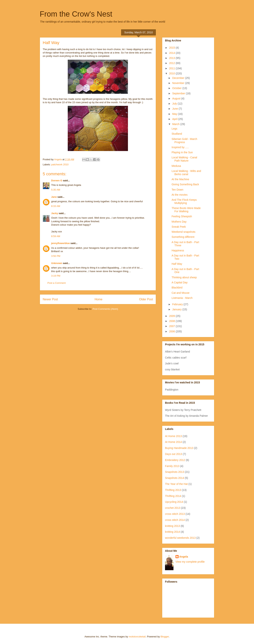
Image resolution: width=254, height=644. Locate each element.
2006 (172, 331)
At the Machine (180, 179)
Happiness (178, 250)
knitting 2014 (172, 532)
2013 (172, 58)
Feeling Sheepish (182, 216)
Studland (177, 134)
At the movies (180, 195)
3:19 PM (56, 276)
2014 (172, 53)
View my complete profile (190, 562)
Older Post (146, 299)
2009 (172, 316)
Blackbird (177, 288)
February (178, 304)
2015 (172, 48)
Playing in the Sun (182, 152)
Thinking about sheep (184, 277)
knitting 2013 (172, 526)
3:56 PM (56, 256)
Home (99, 299)
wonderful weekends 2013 (180, 538)
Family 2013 (172, 466)
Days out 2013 (173, 454)
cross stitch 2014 (175, 520)
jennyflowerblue (60, 243)
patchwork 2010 (60, 164)
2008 (172, 321)
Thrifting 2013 (173, 490)
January (177, 309)
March (176, 124)
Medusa (176, 166)
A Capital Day (180, 282)
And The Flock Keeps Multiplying (184, 201)
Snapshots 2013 (175, 472)
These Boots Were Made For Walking (186, 210)
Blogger (165, 637)
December (179, 78)
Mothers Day (179, 222)
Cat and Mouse (181, 293)
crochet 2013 (173, 508)
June (175, 109)
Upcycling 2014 (174, 502)
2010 (172, 73)
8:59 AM (56, 236)
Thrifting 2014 (173, 496)
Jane (54, 197)
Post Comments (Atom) (105, 309)
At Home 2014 (173, 442)
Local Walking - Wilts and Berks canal (186, 173)
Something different (183, 237)
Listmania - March (182, 298)
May (175, 114)
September (179, 93)
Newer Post (50, 299)
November (179, 83)
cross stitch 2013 (175, 514)
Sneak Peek (179, 227)
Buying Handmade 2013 (179, 448)
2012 (172, 63)
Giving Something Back (185, 184)
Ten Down (177, 190)
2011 (172, 68)
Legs (174, 129)
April (175, 119)
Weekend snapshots (184, 232)
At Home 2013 (173, 436)
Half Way (177, 264)
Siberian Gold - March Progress (184, 141)
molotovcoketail (137, 637)
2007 (172, 326)
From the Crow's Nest (76, 14)
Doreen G (57, 180)
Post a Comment (57, 283)
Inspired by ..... (180, 147)
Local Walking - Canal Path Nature (184, 159)
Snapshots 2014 (175, 478)
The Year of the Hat (176, 484)
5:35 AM (56, 190)
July (175, 104)
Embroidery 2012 (175, 460)
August (177, 98)
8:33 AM (56, 206)
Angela (184, 557)
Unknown (57, 263)
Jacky (55, 213)
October (177, 88)
